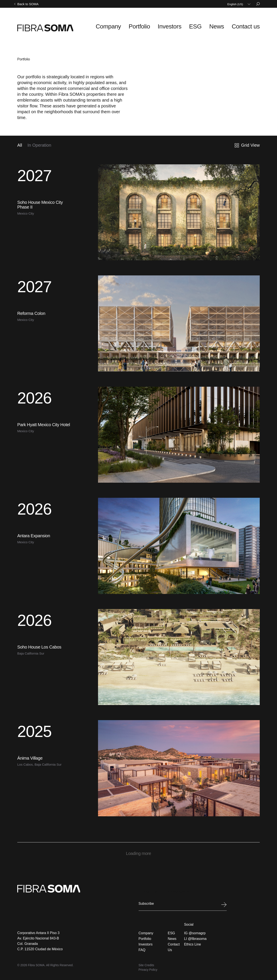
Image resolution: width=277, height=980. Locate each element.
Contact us (249, 26)
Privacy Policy (148, 965)
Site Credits (146, 961)
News (226, 26)
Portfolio (163, 26)
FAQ (142, 946)
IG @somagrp (195, 929)
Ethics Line (192, 940)
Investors (187, 26)
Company (138, 26)
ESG (208, 26)
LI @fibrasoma (195, 934)
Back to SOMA (28, 4)
